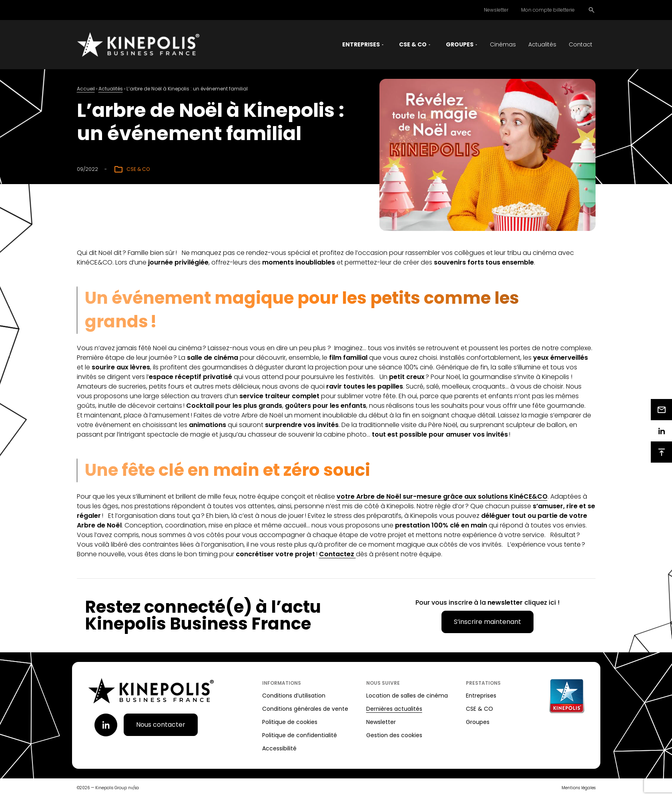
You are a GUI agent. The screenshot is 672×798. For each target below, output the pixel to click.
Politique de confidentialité (300, 736)
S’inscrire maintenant (487, 623)
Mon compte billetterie (548, 10)
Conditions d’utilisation (294, 696)
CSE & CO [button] (413, 45)
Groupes (478, 723)
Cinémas (503, 45)
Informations (282, 684)
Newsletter (496, 10)
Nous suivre (383, 684)
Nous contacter (161, 725)
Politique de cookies (290, 723)
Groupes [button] (460, 45)
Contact (581, 45)
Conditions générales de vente (305, 710)
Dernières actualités (394, 710)
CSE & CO (479, 710)
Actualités (542, 45)
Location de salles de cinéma (407, 696)
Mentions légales (579, 789)
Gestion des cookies (394, 736)
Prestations (483, 684)
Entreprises (481, 696)
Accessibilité (279, 749)
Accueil (86, 89)
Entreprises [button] (361, 45)
